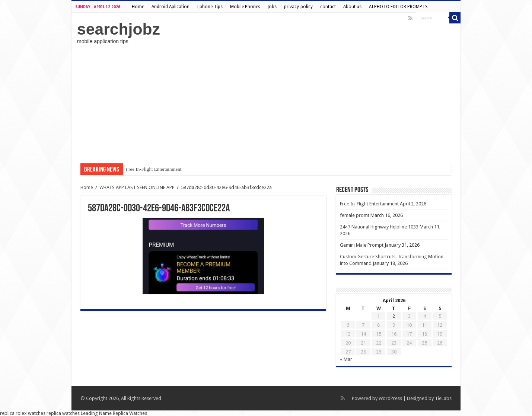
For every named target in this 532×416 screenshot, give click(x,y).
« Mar (346, 359)
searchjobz (119, 29)
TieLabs (443, 398)
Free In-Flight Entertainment (154, 169)
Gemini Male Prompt (362, 245)
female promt (355, 215)
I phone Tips (210, 7)
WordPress (390, 398)
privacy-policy (298, 7)
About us (352, 7)
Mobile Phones (245, 7)
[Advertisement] (266, 104)
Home (138, 7)
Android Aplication (171, 7)
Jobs (272, 7)
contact (328, 7)
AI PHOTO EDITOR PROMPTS (398, 7)
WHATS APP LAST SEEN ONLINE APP (137, 187)
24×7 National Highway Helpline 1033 (379, 227)
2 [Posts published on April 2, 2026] (394, 316)
